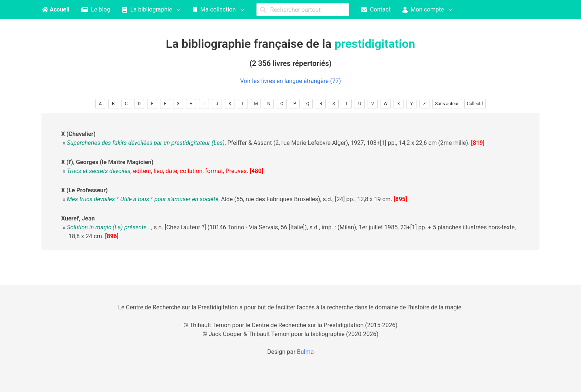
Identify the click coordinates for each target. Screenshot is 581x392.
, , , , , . (157, 171)
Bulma (305, 352)
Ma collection (214, 9)
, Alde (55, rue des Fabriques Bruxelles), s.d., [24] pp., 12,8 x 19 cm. (229, 199)
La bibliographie (147, 9)
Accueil (55, 9)
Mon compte (423, 9)
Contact (376, 9)
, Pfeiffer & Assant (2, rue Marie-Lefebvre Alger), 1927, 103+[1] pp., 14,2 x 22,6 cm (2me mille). (268, 143)
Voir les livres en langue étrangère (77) (290, 81)
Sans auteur (447, 104)
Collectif (475, 104)
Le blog (96, 9)
